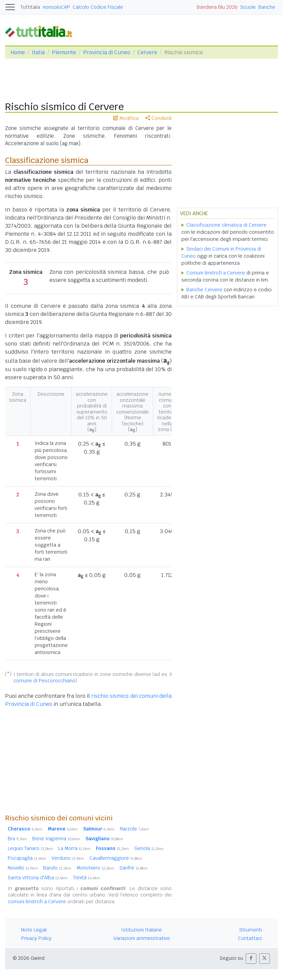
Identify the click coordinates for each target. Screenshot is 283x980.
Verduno (68, 858)
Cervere (147, 52)
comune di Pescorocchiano (44, 681)
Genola (149, 848)
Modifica (126, 118)
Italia (38, 52)
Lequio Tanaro (30, 848)
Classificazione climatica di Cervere (226, 225)
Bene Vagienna (56, 839)
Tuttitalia (30, 7)
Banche (267, 7)
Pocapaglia (27, 858)
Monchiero (95, 868)
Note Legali (34, 930)
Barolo (57, 868)
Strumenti (251, 930)
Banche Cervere (204, 290)
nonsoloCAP (56, 7)
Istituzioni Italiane (141, 930)
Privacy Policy (36, 938)
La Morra (74, 848)
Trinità (87, 878)
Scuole (248, 7)
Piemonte (64, 52)
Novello (23, 868)
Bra (17, 839)
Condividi (158, 118)
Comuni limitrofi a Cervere (216, 273)
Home (18, 52)
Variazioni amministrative (142, 938)
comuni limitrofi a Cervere (37, 902)
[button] (251, 959)
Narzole (134, 829)
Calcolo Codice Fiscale (98, 7)
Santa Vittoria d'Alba (38, 878)
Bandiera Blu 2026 (217, 7)
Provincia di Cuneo (107, 52)
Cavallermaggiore (116, 858)
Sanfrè (134, 868)
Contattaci (250, 938)
